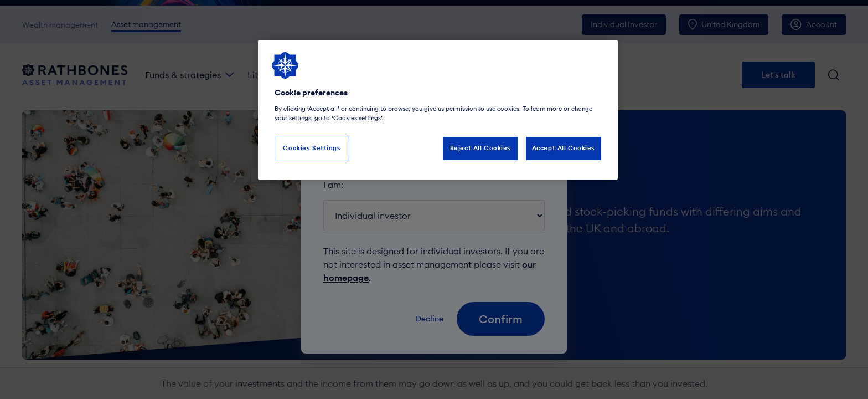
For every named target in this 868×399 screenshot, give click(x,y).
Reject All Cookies (480, 148)
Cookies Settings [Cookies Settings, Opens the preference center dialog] (312, 148)
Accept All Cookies (564, 148)
